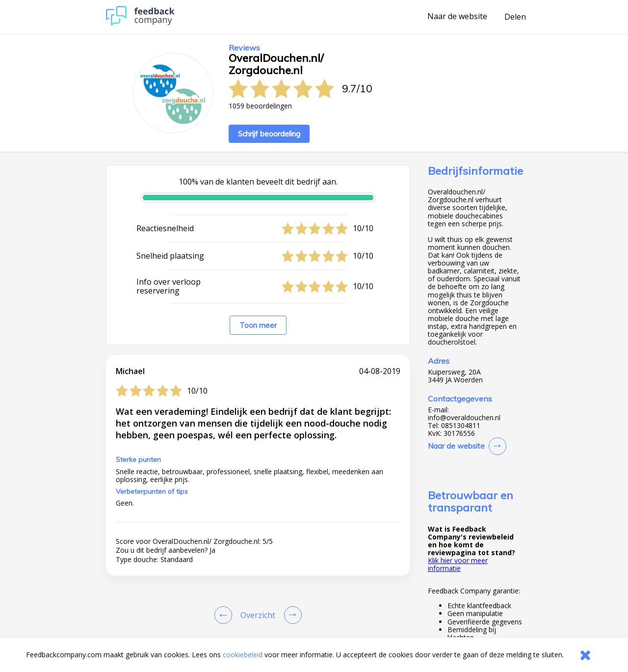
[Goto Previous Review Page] (225, 615)
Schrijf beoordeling (269, 134)
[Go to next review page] (291, 615)
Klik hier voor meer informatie (458, 564)
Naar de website (457, 17)
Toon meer (258, 325)
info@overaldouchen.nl (464, 418)
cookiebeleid (243, 655)
